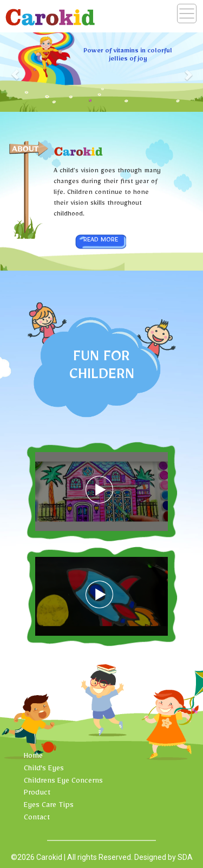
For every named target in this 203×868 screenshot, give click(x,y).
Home (33, 757)
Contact (37, 819)
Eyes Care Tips (49, 806)
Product (37, 794)
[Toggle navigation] (187, 14)
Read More (101, 241)
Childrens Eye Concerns (63, 782)
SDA (185, 857)
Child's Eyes (44, 770)
